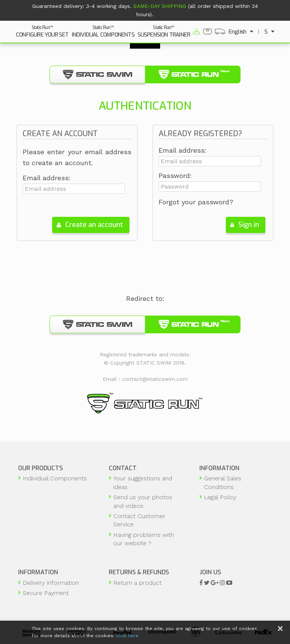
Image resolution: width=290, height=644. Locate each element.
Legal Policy (220, 497)
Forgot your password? (196, 202)
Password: (175, 176)
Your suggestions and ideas (143, 482)
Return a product (137, 583)
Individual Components (55, 478)
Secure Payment (46, 593)
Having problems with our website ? (144, 539)
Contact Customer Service (139, 520)
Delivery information (51, 583)
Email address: (47, 178)
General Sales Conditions (223, 482)
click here (127, 636)
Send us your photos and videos (143, 501)
